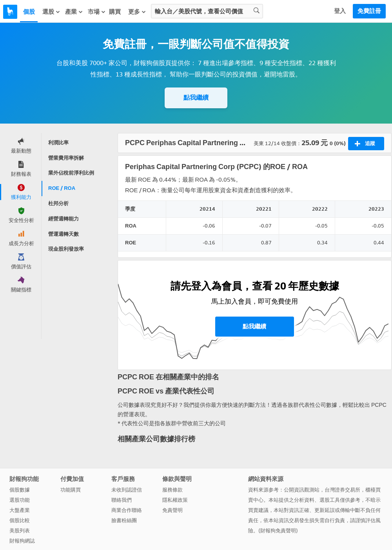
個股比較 (20, 520)
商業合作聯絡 (127, 510)
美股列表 (20, 531)
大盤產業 (20, 510)
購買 (115, 12)
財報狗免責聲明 (278, 531)
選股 (51, 12)
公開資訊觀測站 (302, 490)
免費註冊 (369, 11)
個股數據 (20, 490)
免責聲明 (172, 510)
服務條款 (172, 490)
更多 (137, 12)
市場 (97, 12)
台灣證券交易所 (342, 490)
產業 (74, 12)
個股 (29, 12)
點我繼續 (196, 97)
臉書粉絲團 (124, 520)
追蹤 (365, 144)
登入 (340, 11)
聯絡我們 (122, 500)
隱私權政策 (175, 500)
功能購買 (71, 490)
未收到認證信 (127, 490)
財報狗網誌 (22, 541)
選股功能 (20, 500)
